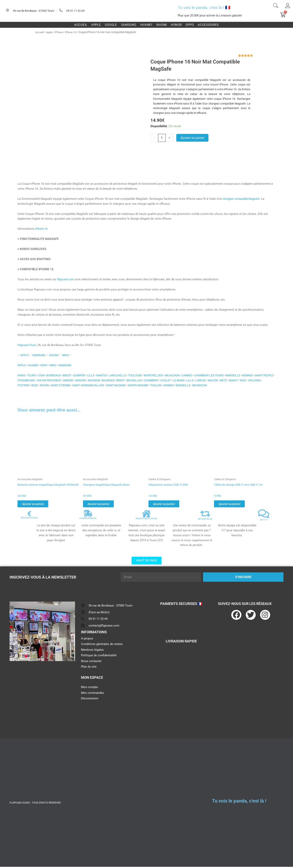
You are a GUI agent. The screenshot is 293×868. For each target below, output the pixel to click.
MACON (245, 380)
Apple (96, 25)
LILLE (94, 375)
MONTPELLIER (160, 375)
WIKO (68, 355)
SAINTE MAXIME (172, 385)
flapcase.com (66, 279)
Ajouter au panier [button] (37, 504)
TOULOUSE (141, 375)
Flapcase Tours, (28, 345)
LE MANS (209, 380)
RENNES (261, 375)
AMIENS (93, 380)
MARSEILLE (246, 375)
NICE (21, 385)
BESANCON (238, 385)
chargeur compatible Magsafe (242, 199)
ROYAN (70, 385)
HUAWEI (34, 365)
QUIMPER (82, 375)
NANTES (105, 375)
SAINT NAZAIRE (148, 385)
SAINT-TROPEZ (27, 380)
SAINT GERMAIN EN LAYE (118, 385)
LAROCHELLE (122, 375)
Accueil (81, 25)
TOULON (191, 385)
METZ (256, 380)
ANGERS (106, 380)
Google (111, 25)
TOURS (32, 375)
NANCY (267, 380)
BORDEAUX (55, 375)
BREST (69, 375)
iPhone (60, 32)
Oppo (190, 25)
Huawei (146, 25)
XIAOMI (56, 355)
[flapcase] (42, 696)
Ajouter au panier (193, 138)
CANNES (196, 375)
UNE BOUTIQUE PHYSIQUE (146, 520)
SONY (45, 365)
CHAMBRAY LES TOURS (220, 375)
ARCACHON (180, 375)
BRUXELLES (162, 380)
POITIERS (48, 385)
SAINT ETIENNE (87, 385)
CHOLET (196, 380)
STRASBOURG (49, 380)
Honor (176, 25)
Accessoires (208, 25)
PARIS (21, 375)
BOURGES (135, 380)
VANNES (205, 385)
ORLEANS (33, 385)
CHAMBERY (180, 380)
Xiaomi (162, 25)
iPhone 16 (73, 32)
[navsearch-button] (276, 6)
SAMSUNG (40, 355)
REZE (59, 385)
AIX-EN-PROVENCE (73, 380)
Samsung (129, 25)
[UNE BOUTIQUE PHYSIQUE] (146, 515)
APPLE (25, 355)
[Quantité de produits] (162, 138)
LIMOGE (232, 380)
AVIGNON (120, 380)
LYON (42, 375)
